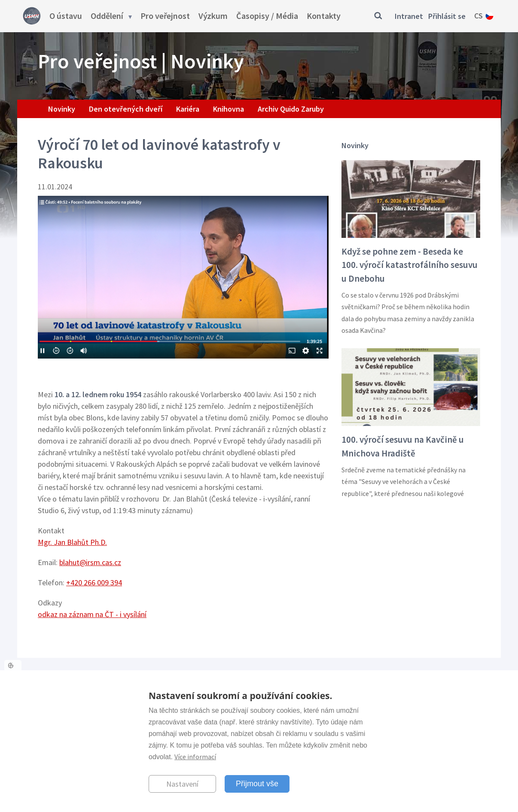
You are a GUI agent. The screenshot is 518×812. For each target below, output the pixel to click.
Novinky (62, 109)
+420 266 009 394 (94, 582)
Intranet (409, 16)
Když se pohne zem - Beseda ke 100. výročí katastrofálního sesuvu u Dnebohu (410, 265)
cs (478, 16)
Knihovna (229, 109)
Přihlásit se (447, 16)
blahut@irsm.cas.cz (90, 562)
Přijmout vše (257, 784)
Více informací (195, 757)
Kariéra (188, 109)
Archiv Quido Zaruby (291, 109)
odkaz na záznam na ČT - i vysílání (92, 614)
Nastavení (182, 784)
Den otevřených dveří (126, 109)
